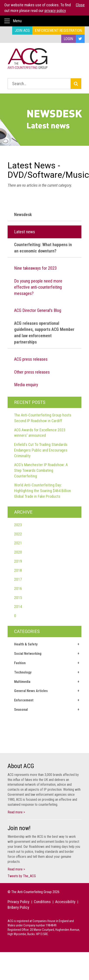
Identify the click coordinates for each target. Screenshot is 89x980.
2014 (18, 607)
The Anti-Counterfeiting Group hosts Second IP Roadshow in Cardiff (43, 418)
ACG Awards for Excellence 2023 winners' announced (40, 433)
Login (68, 39)
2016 (18, 588)
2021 (18, 543)
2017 (18, 579)
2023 (18, 525)
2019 (18, 561)
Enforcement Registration (59, 30)
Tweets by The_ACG (22, 876)
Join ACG (22, 30)
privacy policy (55, 11)
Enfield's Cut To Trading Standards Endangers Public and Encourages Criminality (41, 450)
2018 (18, 570)
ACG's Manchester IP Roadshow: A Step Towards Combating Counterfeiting (41, 470)
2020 (18, 552)
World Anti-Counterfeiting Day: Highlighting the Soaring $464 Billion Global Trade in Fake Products (43, 491)
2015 (18, 598)
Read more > (16, 812)
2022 (18, 534)
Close (80, 5)
